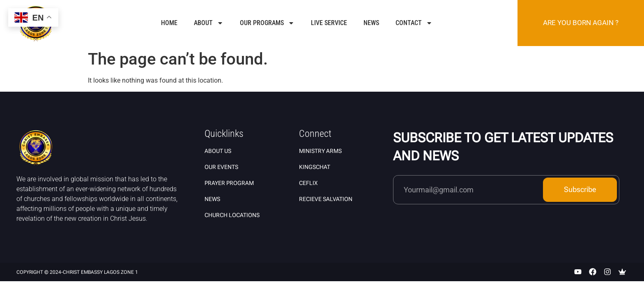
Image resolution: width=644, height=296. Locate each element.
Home (169, 23)
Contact (414, 23)
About (209, 23)
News (371, 23)
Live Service (329, 23)
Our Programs (267, 23)
